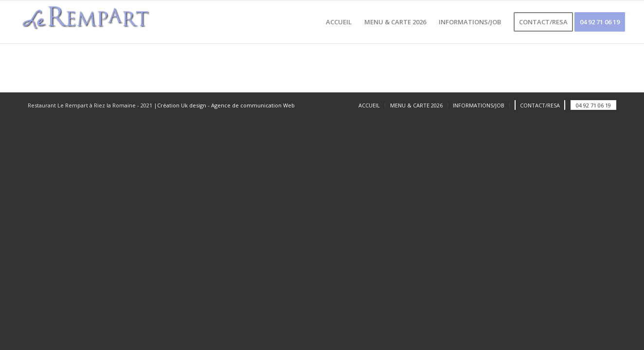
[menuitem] (339, 22)
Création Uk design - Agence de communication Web (226, 105)
